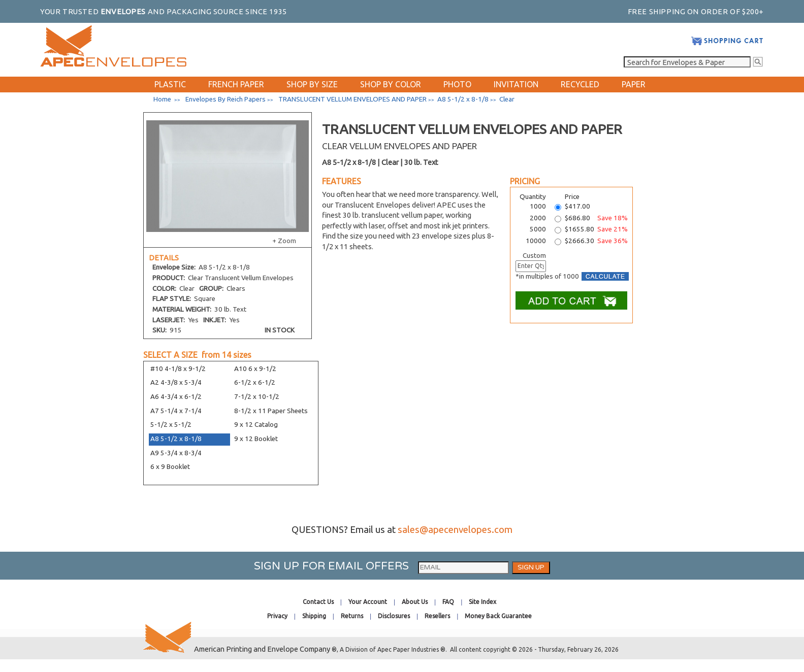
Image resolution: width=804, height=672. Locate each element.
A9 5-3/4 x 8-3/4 (176, 453)
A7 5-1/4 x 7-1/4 (176, 411)
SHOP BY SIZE (312, 84)
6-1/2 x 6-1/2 (255, 382)
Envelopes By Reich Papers (226, 99)
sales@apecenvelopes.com (455, 530)
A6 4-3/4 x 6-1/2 (176, 397)
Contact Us (318, 602)
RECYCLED (580, 84)
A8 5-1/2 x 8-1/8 (176, 439)
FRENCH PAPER (236, 84)
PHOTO (457, 84)
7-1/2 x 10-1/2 (257, 397)
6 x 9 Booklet (170, 467)
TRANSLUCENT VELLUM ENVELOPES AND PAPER (352, 99)
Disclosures (394, 616)
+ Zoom (284, 241)
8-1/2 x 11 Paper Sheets (271, 411)
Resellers (437, 616)
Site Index (483, 602)
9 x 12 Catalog (256, 425)
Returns (352, 616)
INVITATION (516, 84)
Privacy (277, 616)
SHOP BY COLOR (391, 84)
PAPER (634, 84)
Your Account (368, 602)
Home (162, 99)
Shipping (314, 616)
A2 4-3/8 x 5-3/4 (176, 382)
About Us (415, 602)
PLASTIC (170, 84)
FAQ (448, 602)
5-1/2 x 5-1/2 (171, 425)
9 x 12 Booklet (256, 439)
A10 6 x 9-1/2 (255, 369)
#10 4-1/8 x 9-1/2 (178, 369)
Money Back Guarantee (498, 616)
